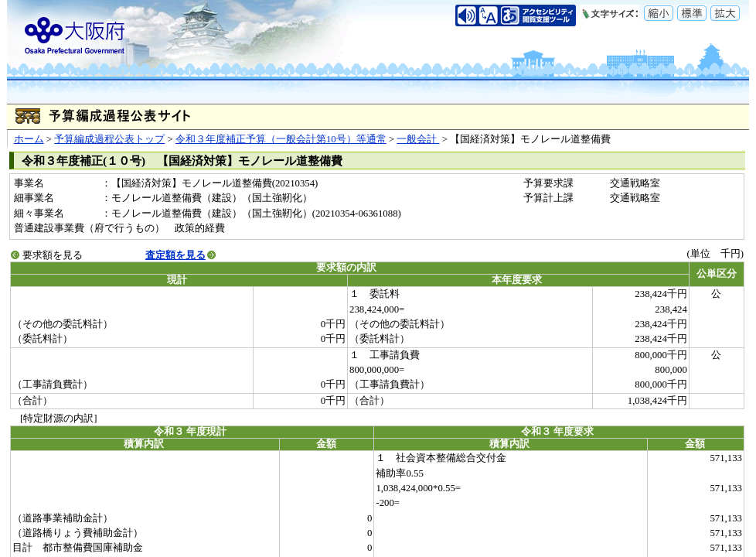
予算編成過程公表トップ (109, 139)
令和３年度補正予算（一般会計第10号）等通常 (281, 139)
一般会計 (418, 139)
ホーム (29, 139)
